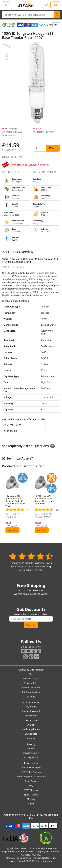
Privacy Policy (31, 757)
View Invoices (31, 720)
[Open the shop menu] (6, 5)
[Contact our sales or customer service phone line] (46, 5)
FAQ (31, 785)
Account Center (31, 702)
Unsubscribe (31, 734)
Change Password (31, 711)
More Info (12, 530)
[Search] (57, 15)
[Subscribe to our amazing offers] (31, 619)
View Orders (31, 716)
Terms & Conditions (31, 687)
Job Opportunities (31, 692)
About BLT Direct (31, 678)
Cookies (31, 748)
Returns (31, 738)
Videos (31, 804)
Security (31, 744)
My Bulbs (31, 725)
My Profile (31, 707)
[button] (57, 503)
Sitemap (31, 697)
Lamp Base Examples (31, 768)
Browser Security (31, 753)
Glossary (31, 799)
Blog (31, 674)
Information (31, 763)
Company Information (31, 670)
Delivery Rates (31, 683)
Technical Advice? (17, 458)
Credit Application (31, 729)
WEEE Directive (31, 790)
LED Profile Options (31, 772)
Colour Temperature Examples (31, 776)
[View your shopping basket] (56, 5)
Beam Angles (31, 781)
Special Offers (31, 795)
